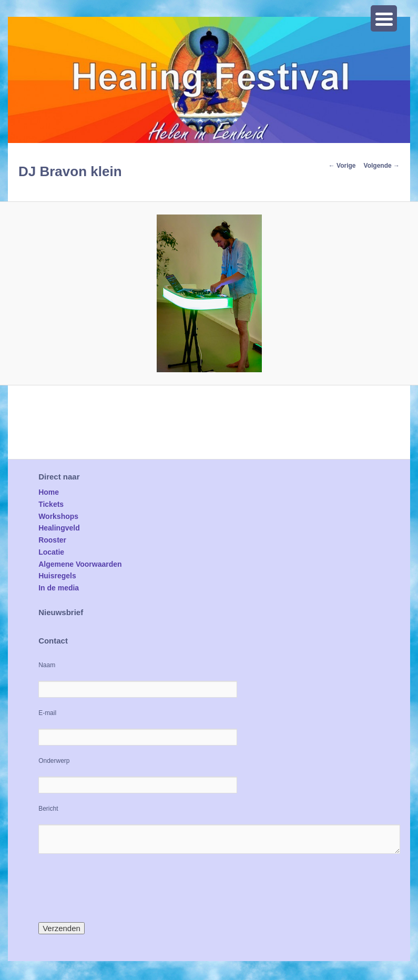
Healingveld (59, 528)
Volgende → (382, 166)
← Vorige (342, 166)
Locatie (51, 552)
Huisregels (57, 576)
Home (49, 492)
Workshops (58, 516)
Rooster (52, 540)
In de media (59, 588)
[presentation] (118, 888)
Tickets (51, 504)
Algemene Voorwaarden (80, 564)
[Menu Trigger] (384, 18)
